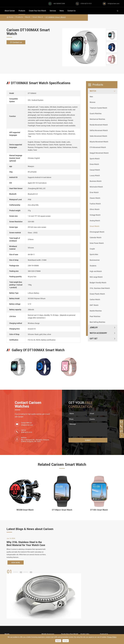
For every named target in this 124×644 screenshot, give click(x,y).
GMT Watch (94, 305)
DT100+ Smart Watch (99, 510)
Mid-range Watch (96, 277)
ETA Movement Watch (98, 147)
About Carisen (10, 11)
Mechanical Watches (97, 119)
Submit (88, 440)
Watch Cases (47, 601)
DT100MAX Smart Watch (56, 17)
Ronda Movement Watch (99, 125)
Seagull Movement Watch (99, 153)
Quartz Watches (96, 114)
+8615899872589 (59, 4)
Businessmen (95, 260)
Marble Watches (96, 311)
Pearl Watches (95, 316)
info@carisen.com (113, 4)
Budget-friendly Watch (98, 283)
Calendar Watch (96, 238)
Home (11, 17)
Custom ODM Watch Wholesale (69, 613)
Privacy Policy (112, 637)
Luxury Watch (95, 176)
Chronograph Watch (97, 232)
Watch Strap (47, 608)
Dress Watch (94, 164)
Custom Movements (69, 618)
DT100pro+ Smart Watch (62, 510)
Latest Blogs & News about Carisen (33, 529)
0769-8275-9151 (86, 4)
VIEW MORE (16, 568)
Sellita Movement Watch (99, 130)
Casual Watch (95, 170)
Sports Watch (95, 159)
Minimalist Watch (96, 187)
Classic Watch (95, 198)
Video (83, 604)
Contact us (17, 42)
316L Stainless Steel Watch (100, 288)
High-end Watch (96, 271)
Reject (58, 641)
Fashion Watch (95, 204)
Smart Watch (38, 17)
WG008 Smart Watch (25, 510)
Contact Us (71, 11)
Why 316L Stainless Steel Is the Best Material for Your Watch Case (25, 547)
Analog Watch (95, 221)
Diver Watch (94, 192)
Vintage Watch (95, 215)
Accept (66, 641)
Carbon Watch (95, 300)
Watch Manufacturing (70, 601)
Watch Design (67, 604)
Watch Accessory (98, 333)
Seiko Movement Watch (98, 136)
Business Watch (96, 181)
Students (93, 266)
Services (53, 11)
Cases (64, 625)
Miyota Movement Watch (99, 142)
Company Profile (87, 611)
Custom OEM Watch (69, 608)
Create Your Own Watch (37, 11)
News (62, 11)
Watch (28, 17)
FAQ (82, 601)
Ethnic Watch (95, 209)
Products (22, 11)
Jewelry (94, 328)
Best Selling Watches (97, 322)
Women (93, 102)
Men (91, 97)
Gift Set (94, 339)
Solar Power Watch (97, 243)
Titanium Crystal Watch (98, 108)
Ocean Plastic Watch (97, 294)
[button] (13, 577)
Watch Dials (47, 604)
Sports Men (94, 254)
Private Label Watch (69, 622)
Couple (92, 249)
